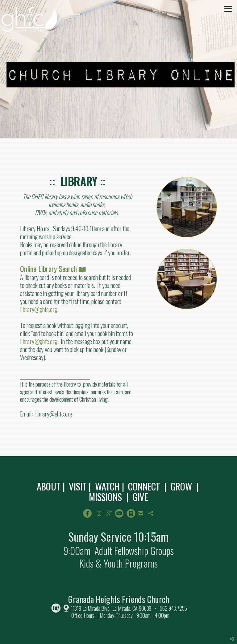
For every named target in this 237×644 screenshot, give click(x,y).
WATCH (107, 486)
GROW (181, 486)
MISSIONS (105, 497)
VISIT (78, 486)
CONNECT (144, 486)
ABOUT (49, 486)
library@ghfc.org (39, 309)
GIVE (140, 497)
